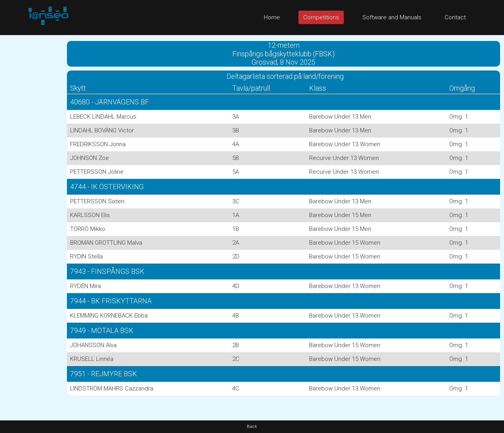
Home (272, 17)
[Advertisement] (31, 153)
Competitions (321, 17)
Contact (455, 17)
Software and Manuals (392, 17)
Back (252, 426)
